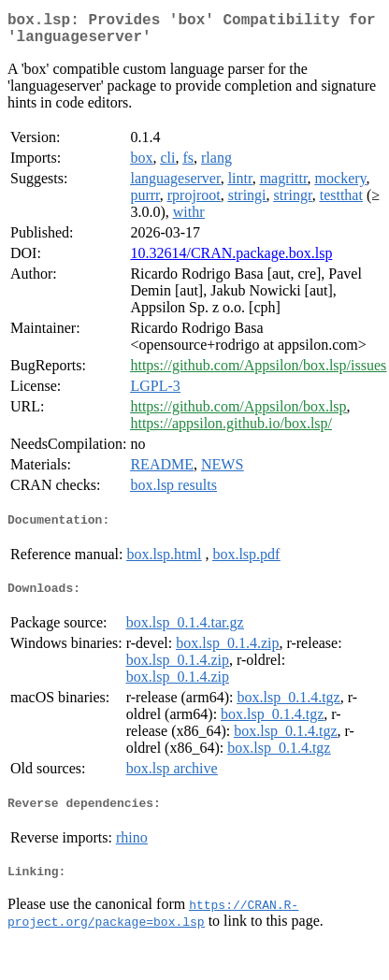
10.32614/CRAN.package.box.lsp (231, 260)
